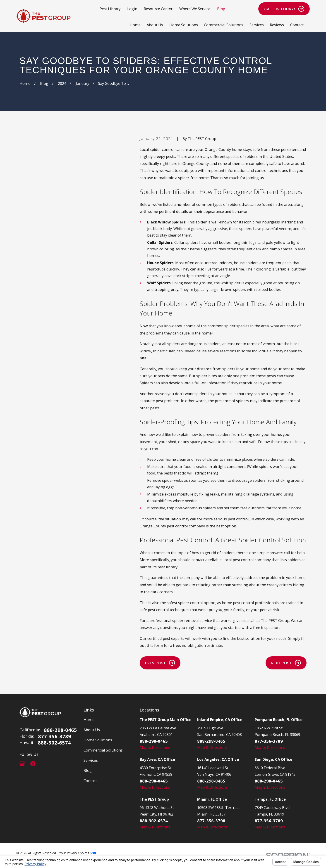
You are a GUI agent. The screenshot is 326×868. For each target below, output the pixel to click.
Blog (221, 9)
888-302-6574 (54, 742)
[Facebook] (33, 764)
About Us (92, 730)
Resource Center (158, 9)
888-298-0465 (60, 730)
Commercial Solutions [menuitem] (224, 25)
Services (91, 760)
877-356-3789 (55, 736)
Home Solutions (98, 740)
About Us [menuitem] (155, 25)
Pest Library (110, 9)
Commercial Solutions (103, 750)
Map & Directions (155, 747)
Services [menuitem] (257, 25)
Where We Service (195, 9)
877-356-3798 (211, 821)
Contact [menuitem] (297, 25)
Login (132, 9)
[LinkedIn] (44, 764)
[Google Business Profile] (22, 764)
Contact (90, 781)
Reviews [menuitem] (277, 25)
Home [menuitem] (135, 25)
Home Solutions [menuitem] (184, 25)
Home (89, 720)
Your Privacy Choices (78, 853)
